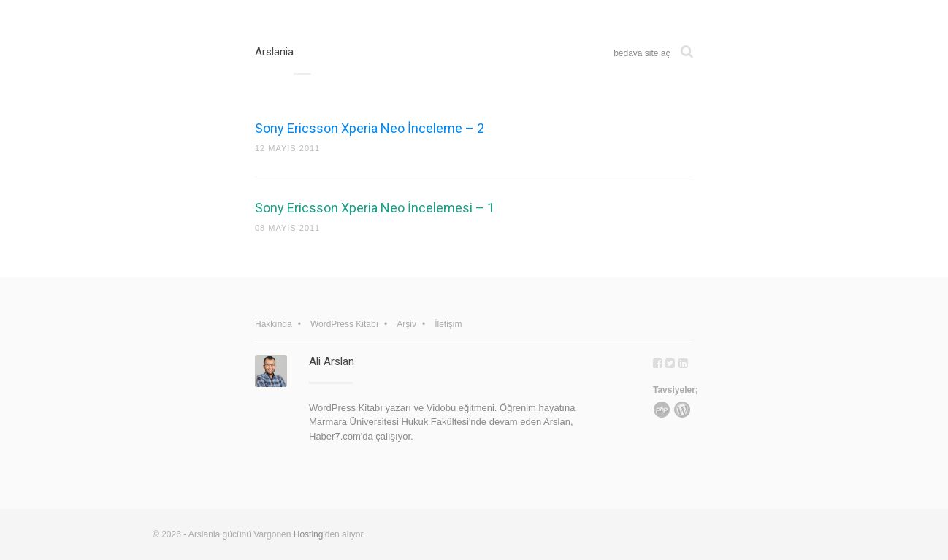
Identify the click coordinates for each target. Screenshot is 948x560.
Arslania (274, 52)
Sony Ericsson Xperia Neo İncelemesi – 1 (375, 208)
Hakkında (274, 324)
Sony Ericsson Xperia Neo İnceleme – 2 (370, 128)
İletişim (448, 324)
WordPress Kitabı (344, 324)
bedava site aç (642, 53)
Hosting (309, 534)
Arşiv (406, 324)
